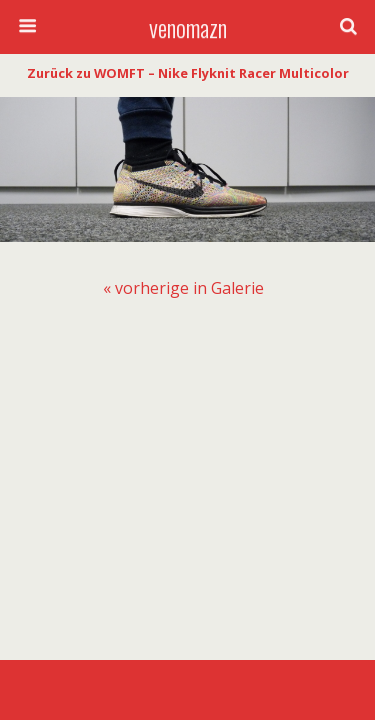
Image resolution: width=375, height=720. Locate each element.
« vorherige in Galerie (183, 288)
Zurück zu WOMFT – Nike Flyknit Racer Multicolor (188, 73)
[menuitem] (183, 288)
